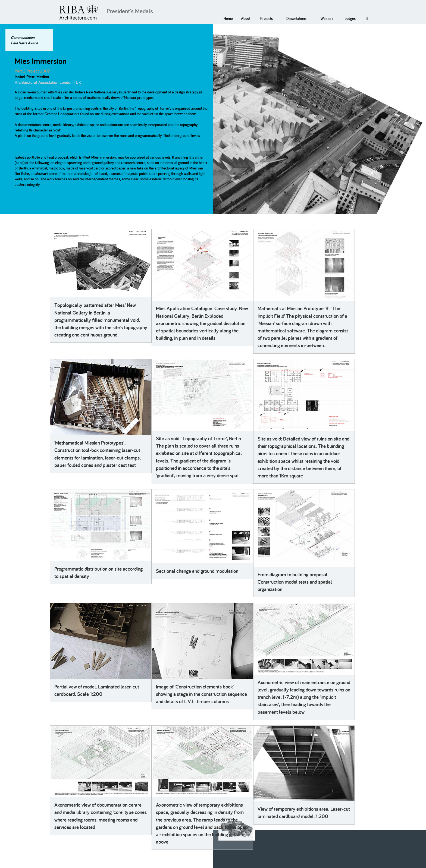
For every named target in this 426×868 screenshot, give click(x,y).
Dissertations (296, 18)
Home (228, 18)
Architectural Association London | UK (48, 82)
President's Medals (130, 11)
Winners (327, 18)
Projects (267, 18)
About (246, 18)
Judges (350, 18)
